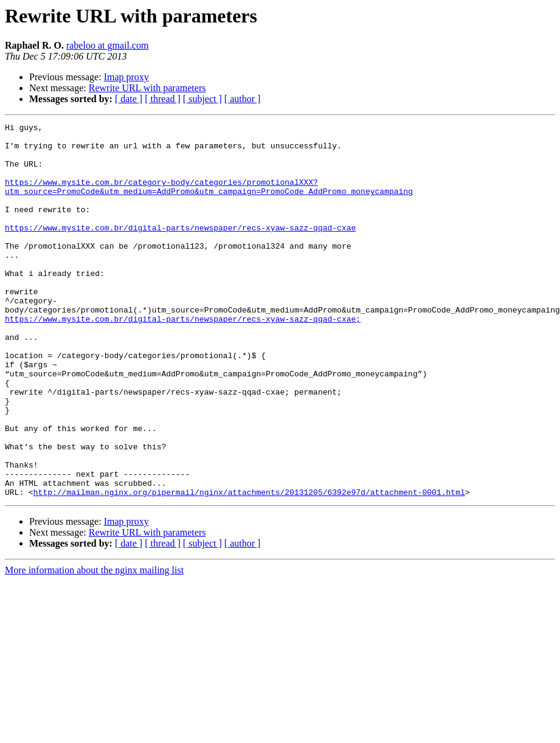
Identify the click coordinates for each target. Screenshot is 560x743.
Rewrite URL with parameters (147, 88)
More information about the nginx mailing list (94, 645)
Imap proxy (126, 77)
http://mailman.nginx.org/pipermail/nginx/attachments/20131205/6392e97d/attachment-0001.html (249, 567)
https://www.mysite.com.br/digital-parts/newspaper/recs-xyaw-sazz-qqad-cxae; (183, 359)
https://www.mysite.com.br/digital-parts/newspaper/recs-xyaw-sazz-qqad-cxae (180, 249)
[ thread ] (163, 99)
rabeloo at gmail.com (108, 45)
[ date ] (129, 99)
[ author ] (243, 99)
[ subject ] (202, 99)
